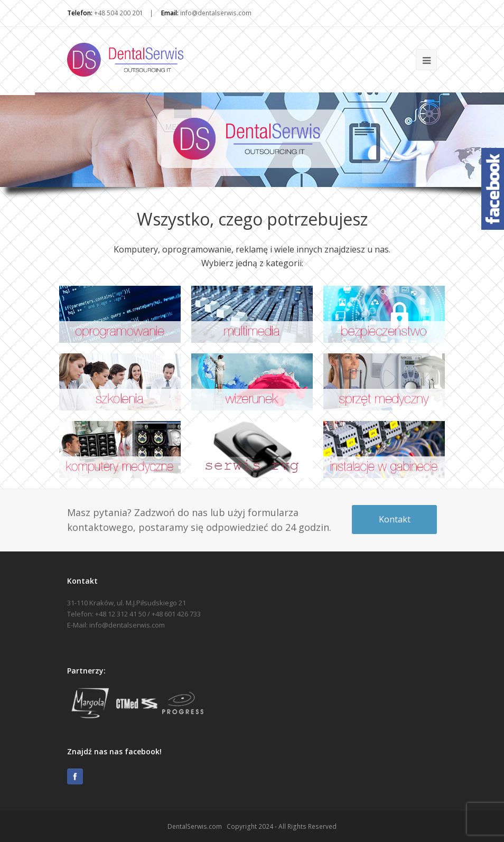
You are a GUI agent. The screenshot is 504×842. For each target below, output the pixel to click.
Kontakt (395, 519)
